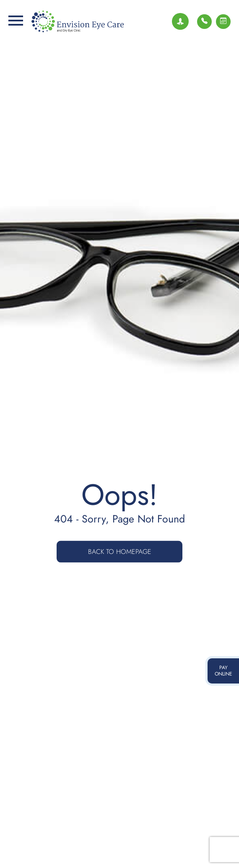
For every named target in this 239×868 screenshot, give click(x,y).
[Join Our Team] (180, 21)
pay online (223, 671)
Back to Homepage (120, 552)
